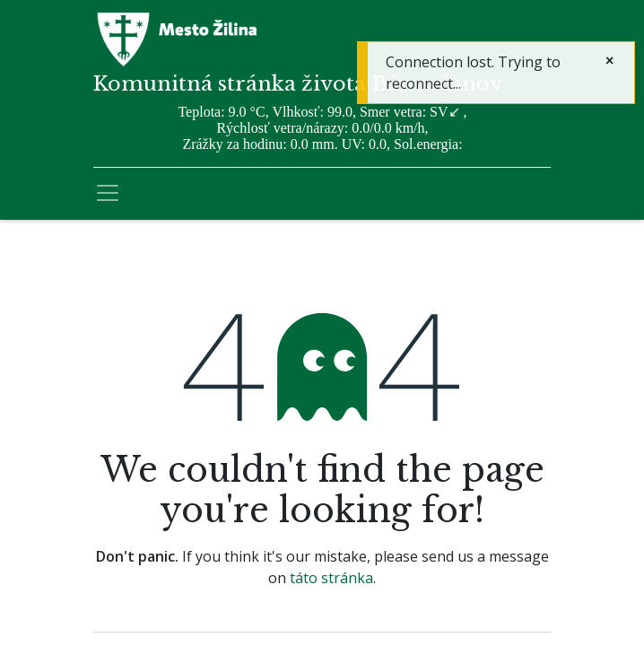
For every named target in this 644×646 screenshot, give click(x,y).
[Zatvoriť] (609, 60)
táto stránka (331, 578)
